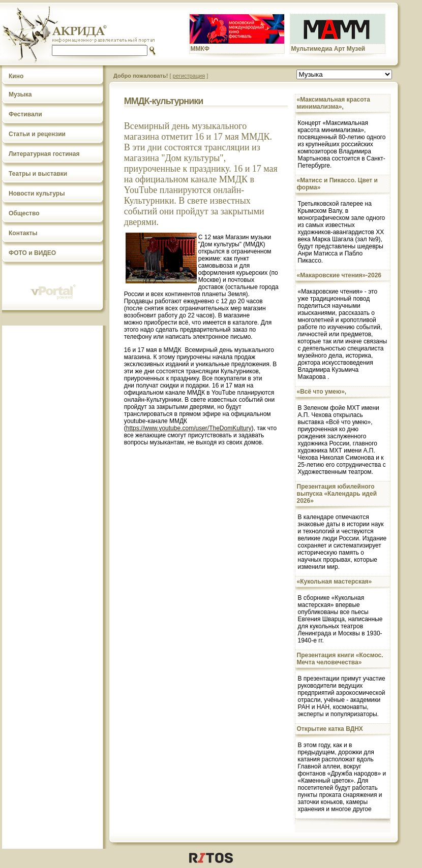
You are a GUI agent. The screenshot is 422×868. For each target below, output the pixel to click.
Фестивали (25, 114)
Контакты (23, 233)
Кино (16, 76)
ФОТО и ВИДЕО (32, 253)
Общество (24, 213)
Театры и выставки (38, 174)
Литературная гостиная (44, 154)
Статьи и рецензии (37, 134)
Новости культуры (37, 194)
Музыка (20, 94)
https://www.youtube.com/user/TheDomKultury (189, 428)
